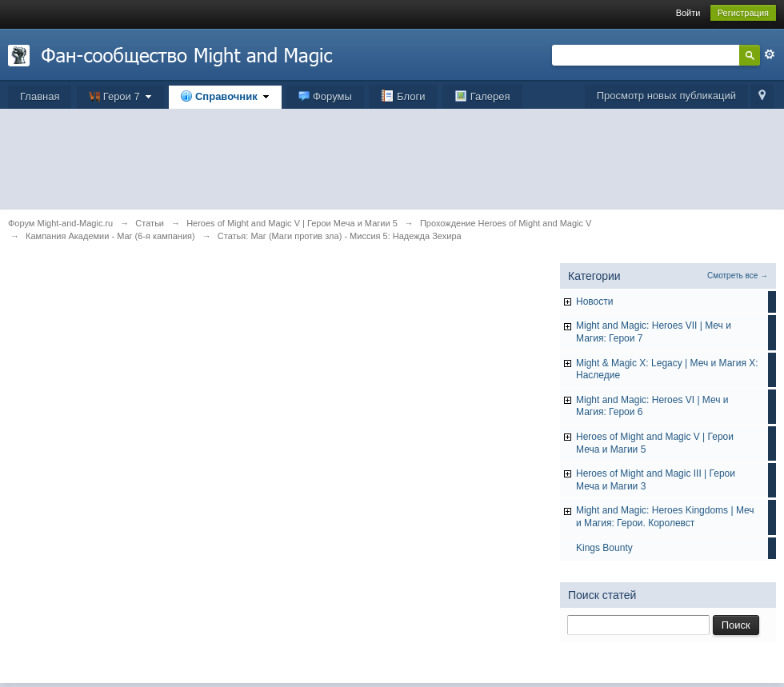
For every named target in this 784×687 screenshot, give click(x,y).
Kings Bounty (604, 548)
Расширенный (770, 54)
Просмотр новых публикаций (666, 96)
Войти (688, 13)
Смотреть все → (738, 276)
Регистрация (743, 13)
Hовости (594, 302)
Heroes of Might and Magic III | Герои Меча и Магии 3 (656, 480)
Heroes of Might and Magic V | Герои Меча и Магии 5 (655, 443)
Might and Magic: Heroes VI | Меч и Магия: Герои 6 (652, 406)
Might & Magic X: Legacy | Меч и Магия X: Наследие (667, 369)
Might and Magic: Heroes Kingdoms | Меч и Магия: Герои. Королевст (665, 517)
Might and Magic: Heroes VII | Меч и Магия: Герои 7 (654, 332)
